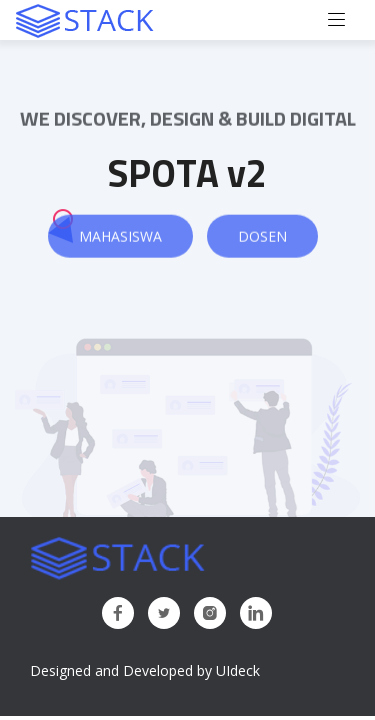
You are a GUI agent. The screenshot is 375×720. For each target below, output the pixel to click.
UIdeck (238, 670)
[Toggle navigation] (337, 20)
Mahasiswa (120, 236)
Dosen (262, 236)
